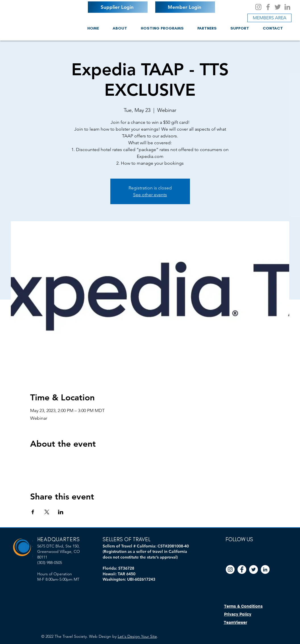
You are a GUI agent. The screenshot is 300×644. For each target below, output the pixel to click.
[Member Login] (185, 7)
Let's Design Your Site (137, 636)
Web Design (100, 636)
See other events (150, 195)
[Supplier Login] (118, 7)
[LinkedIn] (287, 7)
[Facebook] (268, 7)
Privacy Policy (238, 614)
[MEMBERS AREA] (269, 18)
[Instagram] (258, 7)
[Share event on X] (47, 512)
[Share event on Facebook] (33, 512)
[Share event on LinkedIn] (61, 512)
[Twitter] (278, 7)
